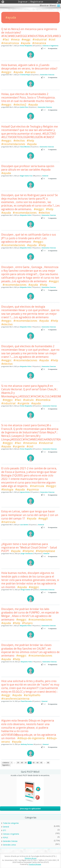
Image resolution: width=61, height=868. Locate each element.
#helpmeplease (45, 551)
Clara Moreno (25, 147)
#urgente (23, 403)
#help (30, 141)
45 (41, 763)
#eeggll (43, 519)
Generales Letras (9, 845)
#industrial (40, 40)
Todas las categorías (11, 823)
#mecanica (39, 43)
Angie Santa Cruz (26, 176)
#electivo (19, 141)
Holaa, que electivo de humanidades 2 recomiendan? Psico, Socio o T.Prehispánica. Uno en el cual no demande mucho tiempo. (28, 98)
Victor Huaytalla (26, 46)
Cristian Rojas (25, 75)
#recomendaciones (13, 144)
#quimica (33, 490)
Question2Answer (35, 864)
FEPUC (6, 838)
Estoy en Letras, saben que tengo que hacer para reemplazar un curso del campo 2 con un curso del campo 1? (30, 515)
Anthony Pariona (27, 744)
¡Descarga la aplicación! (30, 809)
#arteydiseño (32, 695)
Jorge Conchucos (27, 554)
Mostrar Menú (48, 5)
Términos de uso (30, 858)
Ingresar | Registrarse (30, 2)
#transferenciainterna (15, 699)
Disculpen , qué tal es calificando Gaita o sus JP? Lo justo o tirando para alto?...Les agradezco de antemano (29, 238)
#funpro (27, 623)
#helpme (28, 551)
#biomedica (43, 400)
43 (34, 763)
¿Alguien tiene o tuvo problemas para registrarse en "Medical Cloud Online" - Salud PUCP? (29, 548)
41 (26, 763)
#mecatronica (10, 43)
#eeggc (26, 40)
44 (37, 763)
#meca (15, 40)
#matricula (37, 486)
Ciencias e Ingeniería (50, 46)
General (45, 176)
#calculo (28, 400)
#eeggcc (6, 72)
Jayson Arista (25, 492)
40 (22, 763)
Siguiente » (6, 765)
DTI (4, 830)
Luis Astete (24, 525)
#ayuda (26, 43)
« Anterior (6, 763)
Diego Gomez (26, 590)
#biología (7, 490)
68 (48, 763)
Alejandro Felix (26, 215)
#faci (6, 40)
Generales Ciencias (47, 75)
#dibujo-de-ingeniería (31, 738)
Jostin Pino (24, 107)
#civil (52, 40)
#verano (30, 72)
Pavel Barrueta (26, 701)
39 (18, 763)
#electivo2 (20, 105)
